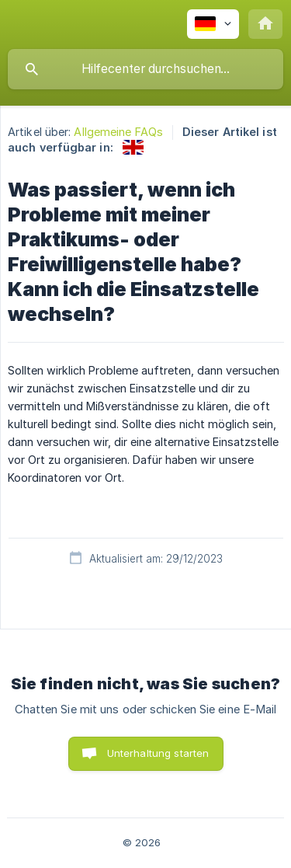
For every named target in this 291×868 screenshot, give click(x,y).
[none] (213, 24)
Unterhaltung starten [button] (158, 753)
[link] (133, 147)
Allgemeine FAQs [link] (118, 132)
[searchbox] (145, 69)
